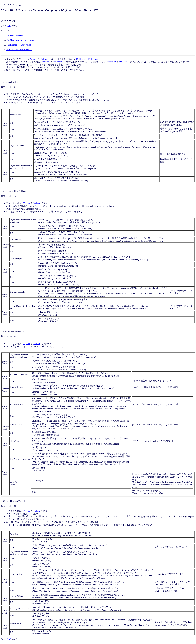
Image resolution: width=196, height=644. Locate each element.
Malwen (44, 59)
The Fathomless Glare (16, 35)
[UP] (9, 26)
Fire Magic (57, 62)
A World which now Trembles (19, 50)
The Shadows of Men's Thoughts (20, 40)
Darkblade (80, 59)
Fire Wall (123, 62)
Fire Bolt (112, 62)
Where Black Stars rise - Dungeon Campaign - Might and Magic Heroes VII (49, 10)
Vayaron (34, 59)
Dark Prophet (94, 59)
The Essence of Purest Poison (19, 45)
